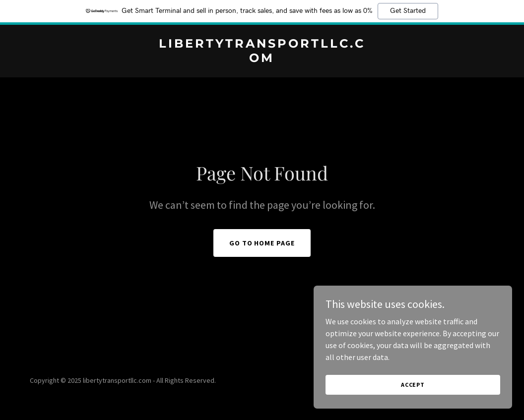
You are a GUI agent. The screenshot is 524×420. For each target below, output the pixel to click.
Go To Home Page (262, 243)
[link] (262, 59)
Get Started (408, 11)
